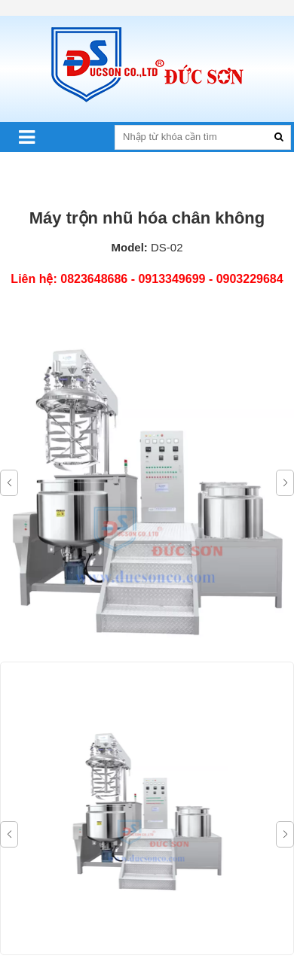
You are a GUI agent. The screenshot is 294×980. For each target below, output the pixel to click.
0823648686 (94, 279)
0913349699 (171, 279)
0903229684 (250, 279)
